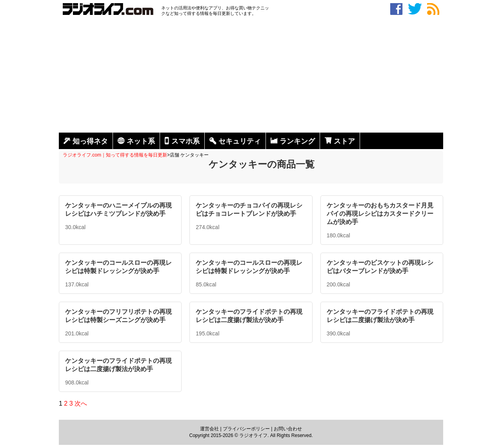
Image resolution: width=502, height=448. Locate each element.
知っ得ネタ (90, 141)
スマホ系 (186, 141)
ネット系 (141, 141)
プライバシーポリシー (246, 429)
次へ (81, 403)
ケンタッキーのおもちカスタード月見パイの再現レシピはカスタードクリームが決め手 (380, 214)
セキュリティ (240, 141)
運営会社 (209, 429)
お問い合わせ (288, 429)
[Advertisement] (251, 76)
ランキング (297, 141)
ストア (344, 141)
